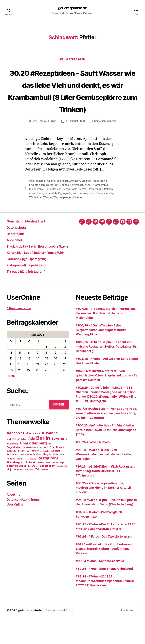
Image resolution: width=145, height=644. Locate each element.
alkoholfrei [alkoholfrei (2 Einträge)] (11, 464)
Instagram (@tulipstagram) (31, 289)
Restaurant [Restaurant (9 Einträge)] (48, 483)
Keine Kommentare (106, 146)
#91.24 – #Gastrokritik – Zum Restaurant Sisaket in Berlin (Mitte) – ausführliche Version (104, 573)
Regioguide (66, 218)
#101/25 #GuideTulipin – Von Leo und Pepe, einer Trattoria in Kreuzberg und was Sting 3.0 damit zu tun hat (106, 438)
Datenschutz (18, 252)
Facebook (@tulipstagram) (31, 283)
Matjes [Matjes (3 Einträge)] (37, 479)
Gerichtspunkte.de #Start (30, 246)
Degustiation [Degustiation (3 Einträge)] (14, 472)
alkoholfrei (65, 206)
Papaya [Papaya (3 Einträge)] (11, 483)
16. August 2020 (75, 146)
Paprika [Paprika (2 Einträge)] (20, 483)
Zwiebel (79, 222)
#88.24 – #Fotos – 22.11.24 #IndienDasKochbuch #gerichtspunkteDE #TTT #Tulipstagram (105, 605)
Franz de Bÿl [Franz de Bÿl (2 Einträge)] (43, 472)
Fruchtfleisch (37, 210)
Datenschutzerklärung (23, 524)
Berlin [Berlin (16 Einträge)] (43, 462)
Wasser (48, 222)
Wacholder (36, 222)
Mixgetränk (71, 214)
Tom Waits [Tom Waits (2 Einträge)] (32, 491)
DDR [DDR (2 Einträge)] (50, 468)
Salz (94, 218)
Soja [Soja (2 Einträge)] (62, 487)
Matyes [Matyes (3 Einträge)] (47, 479)
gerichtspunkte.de (72, 8)
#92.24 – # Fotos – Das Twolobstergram (104, 561)
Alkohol (52, 206)
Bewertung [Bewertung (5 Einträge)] (59, 463)
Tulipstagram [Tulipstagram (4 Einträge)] (47, 490)
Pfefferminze (97, 214)
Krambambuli (102, 210)
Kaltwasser (78, 210)
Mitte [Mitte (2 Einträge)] (62, 479)
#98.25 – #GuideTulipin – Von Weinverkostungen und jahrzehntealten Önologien (104, 479)
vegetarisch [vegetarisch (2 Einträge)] (62, 491)
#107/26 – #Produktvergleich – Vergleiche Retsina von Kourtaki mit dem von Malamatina (106, 338)
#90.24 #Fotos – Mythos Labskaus (100, 585)
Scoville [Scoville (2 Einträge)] (55, 487)
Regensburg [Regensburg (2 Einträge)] (30, 483)
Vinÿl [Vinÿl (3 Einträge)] (9, 494)
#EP (61, 60)
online (19, 333)
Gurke (50, 210)
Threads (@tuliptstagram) (30, 296)
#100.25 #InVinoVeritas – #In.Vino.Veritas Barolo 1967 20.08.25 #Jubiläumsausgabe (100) (106, 454)
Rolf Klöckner (82, 218)
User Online (17, 258)
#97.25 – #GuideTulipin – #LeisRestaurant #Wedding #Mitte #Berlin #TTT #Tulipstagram (105, 495)
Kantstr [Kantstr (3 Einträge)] (56, 475)
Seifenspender (107, 218)
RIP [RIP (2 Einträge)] (23, 487)
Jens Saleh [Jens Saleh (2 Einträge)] (45, 475)
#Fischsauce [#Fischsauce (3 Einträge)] (33, 458)
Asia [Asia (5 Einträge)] (32, 463)
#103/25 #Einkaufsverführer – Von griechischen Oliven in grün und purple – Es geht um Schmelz (106, 400)
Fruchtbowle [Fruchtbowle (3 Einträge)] (57, 472)
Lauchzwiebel (55, 214)
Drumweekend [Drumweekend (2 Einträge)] (29, 472)
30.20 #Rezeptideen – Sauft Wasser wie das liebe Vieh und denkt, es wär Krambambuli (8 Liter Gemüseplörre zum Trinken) (73, 103)
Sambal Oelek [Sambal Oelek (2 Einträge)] (44, 487)
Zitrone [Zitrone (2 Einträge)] (45, 494)
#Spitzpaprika (38, 206)
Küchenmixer (37, 214)
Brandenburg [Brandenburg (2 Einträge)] (12, 468)
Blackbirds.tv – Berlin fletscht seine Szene (45, 271)
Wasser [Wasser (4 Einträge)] (19, 494)
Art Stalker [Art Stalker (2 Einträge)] (22, 464)
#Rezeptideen (77, 60)
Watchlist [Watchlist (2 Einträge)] (29, 494)
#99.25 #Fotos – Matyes (93, 466)
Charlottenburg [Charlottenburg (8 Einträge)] (33, 467)
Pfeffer (84, 214)
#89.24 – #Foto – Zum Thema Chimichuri (104, 593)
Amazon (78, 206)
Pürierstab (51, 218)
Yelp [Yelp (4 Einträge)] (38, 494)
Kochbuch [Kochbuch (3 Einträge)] (12, 479)
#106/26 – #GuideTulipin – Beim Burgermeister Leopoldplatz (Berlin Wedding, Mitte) (101, 354)
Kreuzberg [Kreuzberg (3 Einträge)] (26, 479)
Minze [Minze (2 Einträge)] (56, 479)
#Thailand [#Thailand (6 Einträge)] (50, 458)
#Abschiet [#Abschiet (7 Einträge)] (15, 457)
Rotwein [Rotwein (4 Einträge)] (31, 487)
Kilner (89, 210)
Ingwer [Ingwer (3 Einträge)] (35, 475)
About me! (16, 264)
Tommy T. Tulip (46, 146)
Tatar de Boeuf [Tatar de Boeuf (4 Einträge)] (16, 490)
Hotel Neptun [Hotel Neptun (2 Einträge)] (24, 475)
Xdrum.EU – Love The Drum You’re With (42, 277)
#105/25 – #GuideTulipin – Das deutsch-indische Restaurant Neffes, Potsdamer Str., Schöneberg (107, 371)
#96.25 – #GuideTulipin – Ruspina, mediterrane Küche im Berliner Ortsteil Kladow (103, 512)
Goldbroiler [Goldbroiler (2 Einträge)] (12, 475)
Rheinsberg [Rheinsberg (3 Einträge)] (13, 487)
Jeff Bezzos (62, 210)
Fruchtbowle (103, 206)
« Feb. (12, 400)
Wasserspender (63, 222)
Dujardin (89, 206)
